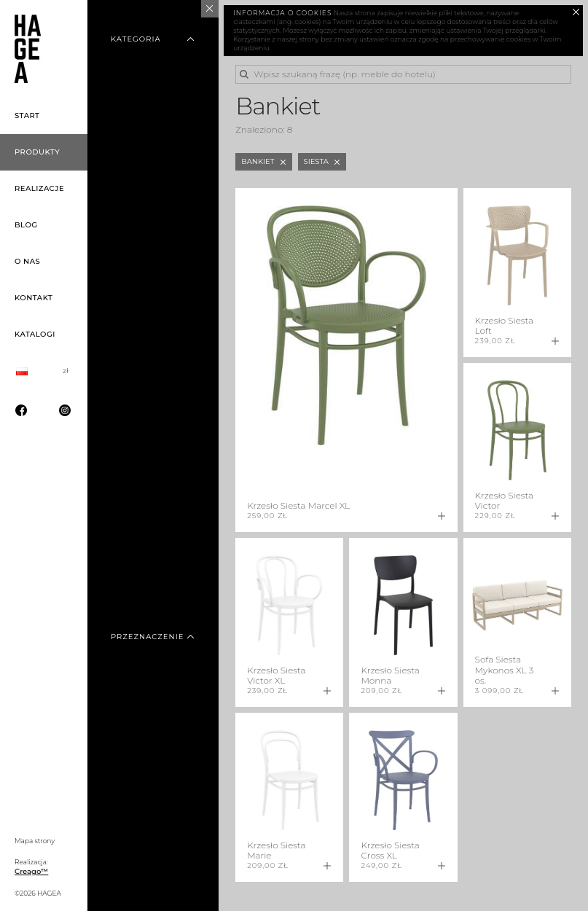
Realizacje (39, 188)
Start (27, 116)
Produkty (37, 152)
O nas (27, 261)
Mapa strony (35, 841)
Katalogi (35, 334)
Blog (26, 225)
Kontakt (34, 298)
